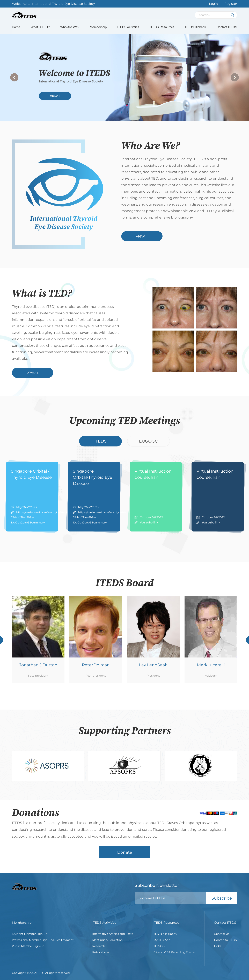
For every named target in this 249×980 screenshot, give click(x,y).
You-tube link (149, 525)
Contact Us (222, 937)
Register (231, 4)
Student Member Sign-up (30, 937)
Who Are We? (70, 28)
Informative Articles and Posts (113, 937)
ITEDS (100, 443)
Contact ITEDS (227, 28)
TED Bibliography (165, 937)
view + (143, 239)
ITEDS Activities (128, 28)
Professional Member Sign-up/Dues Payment (43, 944)
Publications (101, 956)
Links (218, 950)
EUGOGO (149, 443)
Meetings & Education (107, 944)
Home (16, 28)
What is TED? (40, 28)
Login (213, 4)
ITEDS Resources (162, 28)
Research (99, 950)
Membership (98, 28)
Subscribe (222, 902)
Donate (124, 856)
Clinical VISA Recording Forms (174, 956)
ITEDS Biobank (196, 28)
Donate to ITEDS (225, 944)
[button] (235, 79)
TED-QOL (160, 950)
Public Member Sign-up (28, 950)
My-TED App (162, 944)
